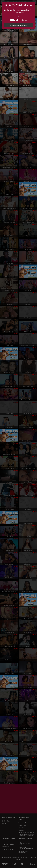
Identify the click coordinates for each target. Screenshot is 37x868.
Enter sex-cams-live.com (18, 25)
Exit (18, 16)
